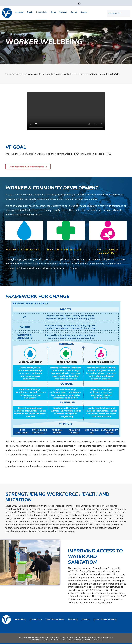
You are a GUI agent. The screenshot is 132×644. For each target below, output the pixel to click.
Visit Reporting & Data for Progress (27, 167)
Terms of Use (20, 620)
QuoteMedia (45, 638)
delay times (96, 638)
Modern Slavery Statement (105, 620)
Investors (63, 12)
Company (19, 12)
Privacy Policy (36, 620)
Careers (74, 12)
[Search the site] (109, 22)
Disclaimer (73, 620)
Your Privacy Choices (55, 620)
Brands (30, 12)
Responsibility (42, 12)
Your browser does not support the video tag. (66, 112)
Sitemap (86, 620)
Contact (84, 12)
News (53, 12)
